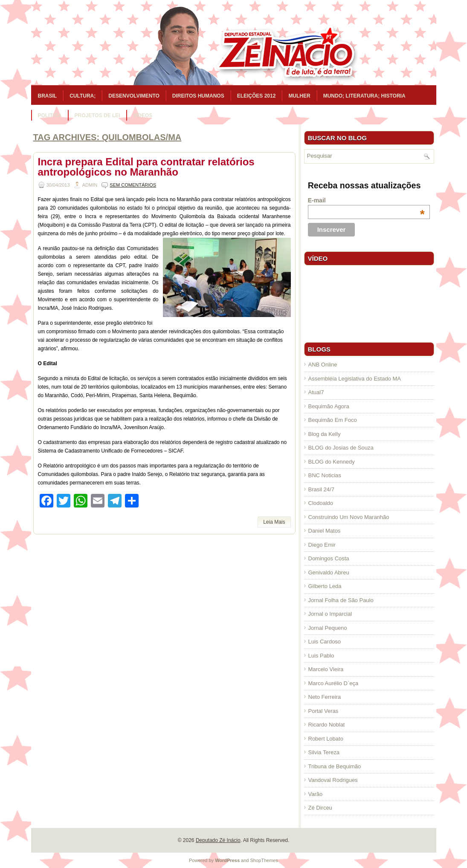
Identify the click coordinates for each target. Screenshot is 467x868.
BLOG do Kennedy (332, 462)
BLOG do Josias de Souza (341, 448)
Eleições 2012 (257, 96)
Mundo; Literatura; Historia (364, 96)
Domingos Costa (329, 558)
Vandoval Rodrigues (333, 780)
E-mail (366, 200)
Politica (50, 115)
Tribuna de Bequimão (335, 766)
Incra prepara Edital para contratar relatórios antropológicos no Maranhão (146, 167)
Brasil (48, 96)
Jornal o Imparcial (330, 614)
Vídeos (143, 115)
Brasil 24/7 (321, 489)
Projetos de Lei (97, 115)
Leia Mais (274, 522)
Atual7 (316, 392)
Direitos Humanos (198, 96)
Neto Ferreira (325, 697)
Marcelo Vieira (326, 669)
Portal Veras (323, 711)
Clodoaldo (321, 503)
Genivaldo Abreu (329, 572)
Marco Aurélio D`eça (334, 683)
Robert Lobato (326, 739)
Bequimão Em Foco (333, 420)
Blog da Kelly (325, 434)
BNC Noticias (325, 475)
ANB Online (323, 365)
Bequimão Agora (329, 406)
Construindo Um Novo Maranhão (349, 517)
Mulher (299, 96)
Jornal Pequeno (328, 628)
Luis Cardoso (325, 642)
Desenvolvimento (134, 96)
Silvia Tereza (324, 752)
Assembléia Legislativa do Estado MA (355, 379)
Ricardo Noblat (327, 725)
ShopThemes (264, 860)
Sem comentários (133, 185)
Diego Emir (322, 545)
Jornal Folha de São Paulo (341, 600)
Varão (316, 794)
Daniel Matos (325, 531)
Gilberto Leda (325, 586)
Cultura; (83, 96)
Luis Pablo (321, 656)
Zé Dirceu (320, 808)
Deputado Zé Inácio (218, 840)
